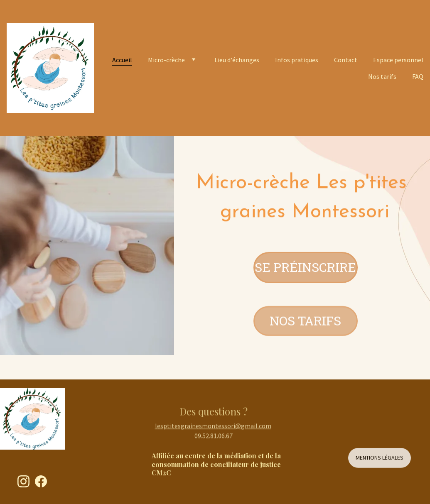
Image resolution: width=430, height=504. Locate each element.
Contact (346, 60)
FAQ (418, 76)
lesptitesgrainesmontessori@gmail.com (213, 428)
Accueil (122, 60)
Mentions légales (380, 459)
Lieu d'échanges (237, 60)
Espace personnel (398, 60)
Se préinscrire (305, 268)
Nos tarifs (382, 76)
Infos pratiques (297, 60)
